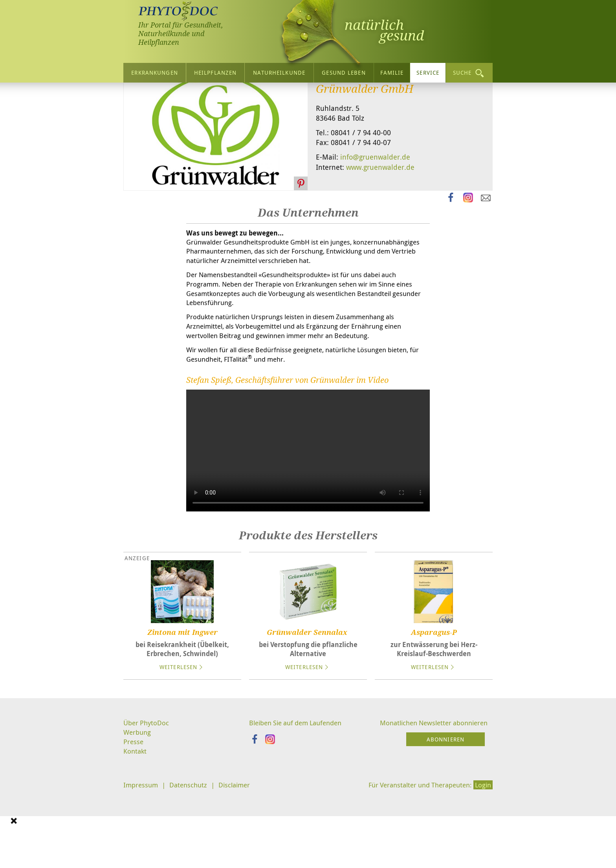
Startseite (139, 96)
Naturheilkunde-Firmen (230, 96)
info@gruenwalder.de (375, 228)
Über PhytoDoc (147, 802)
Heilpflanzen (215, 71)
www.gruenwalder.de (380, 238)
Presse (134, 822)
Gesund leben (344, 71)
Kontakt (136, 831)
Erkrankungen (154, 71)
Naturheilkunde (279, 71)
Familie (392, 71)
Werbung (138, 812)
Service (428, 71)
